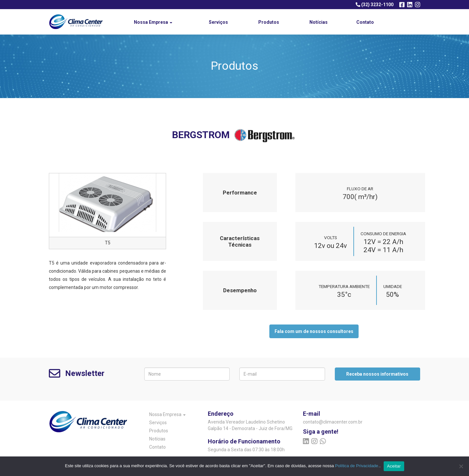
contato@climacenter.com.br (330, 422)
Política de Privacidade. (357, 466)
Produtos (269, 22)
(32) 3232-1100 (375, 5)
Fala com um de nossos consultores (314, 331)
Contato (365, 22)
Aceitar (394, 466)
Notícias (319, 22)
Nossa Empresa (153, 22)
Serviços (218, 22)
